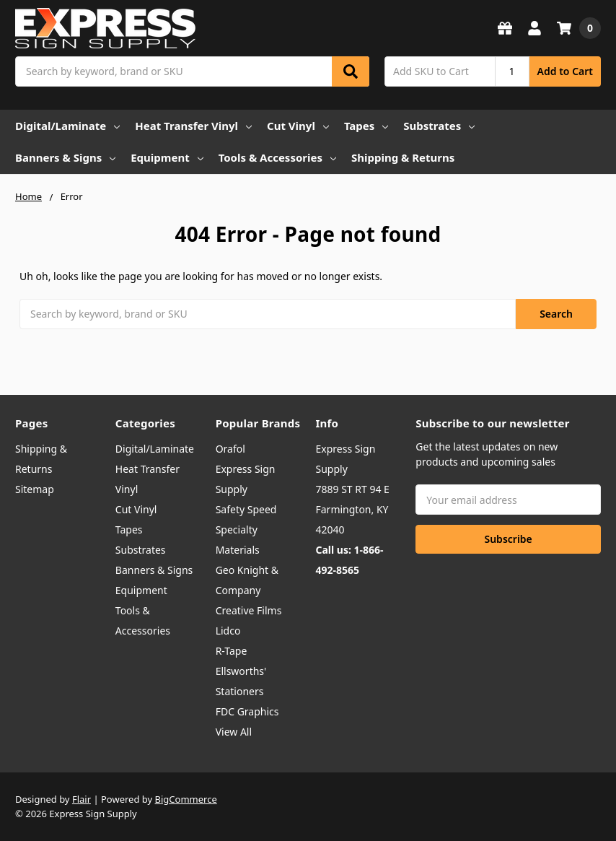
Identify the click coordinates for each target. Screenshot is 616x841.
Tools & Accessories (277, 157)
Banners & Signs (65, 157)
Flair (82, 799)
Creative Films (249, 610)
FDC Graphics (247, 711)
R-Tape (232, 651)
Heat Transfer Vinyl (193, 126)
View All (234, 732)
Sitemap (35, 489)
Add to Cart (565, 71)
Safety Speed (246, 509)
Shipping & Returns (403, 157)
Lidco (228, 631)
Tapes (366, 126)
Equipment (167, 157)
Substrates (439, 126)
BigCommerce (186, 799)
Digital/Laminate (67, 126)
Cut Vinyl (298, 126)
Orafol (230, 449)
